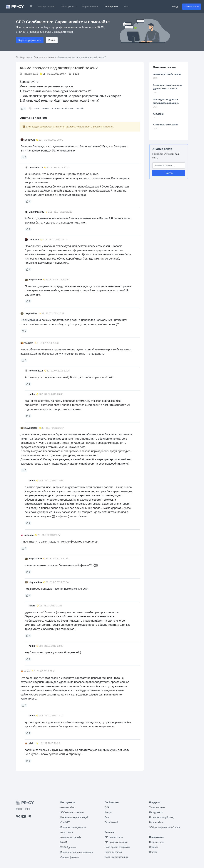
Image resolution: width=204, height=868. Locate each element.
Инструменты (69, 7)
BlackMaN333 (29, 320)
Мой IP (64, 842)
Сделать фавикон (70, 857)
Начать (169, 173)
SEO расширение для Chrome (165, 827)
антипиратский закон (62, 109)
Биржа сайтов (90, 7)
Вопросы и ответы (44, 57)
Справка (154, 847)
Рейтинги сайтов (113, 852)
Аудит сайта (67, 832)
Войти (52, 40)
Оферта (153, 852)
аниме (46, 109)
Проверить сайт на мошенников (77, 852)
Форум (108, 812)
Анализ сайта (162, 149)
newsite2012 (31, 74)
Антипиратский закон (166, 125)
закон (37, 109)
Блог (126, 7)
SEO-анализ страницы (72, 812)
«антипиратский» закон (167, 74)
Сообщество (111, 7)
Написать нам (156, 842)
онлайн (80, 109)
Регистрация (192, 7)
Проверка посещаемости (73, 827)
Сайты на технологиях (116, 857)
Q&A (107, 807)
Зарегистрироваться (30, 40)
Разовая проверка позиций (74, 817)
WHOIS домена (68, 847)
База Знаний (111, 822)
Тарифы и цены (47, 7)
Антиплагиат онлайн (71, 837)
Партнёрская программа (117, 847)
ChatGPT (65, 822)
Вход (175, 7)
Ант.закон (159, 114)
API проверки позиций (116, 842)
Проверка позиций (162, 817)
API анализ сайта (114, 837)
